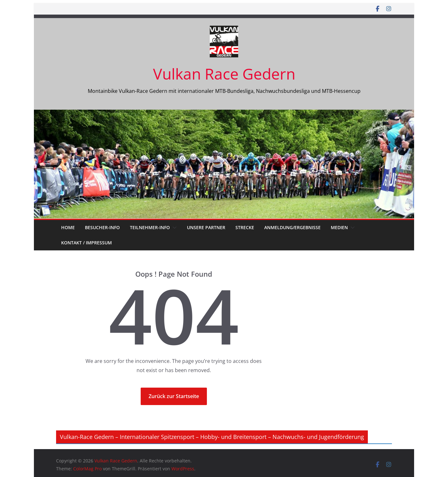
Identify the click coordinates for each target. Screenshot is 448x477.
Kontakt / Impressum (86, 243)
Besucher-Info (102, 227)
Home (68, 227)
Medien (339, 227)
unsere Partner (206, 227)
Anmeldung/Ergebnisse (292, 227)
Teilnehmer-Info (150, 227)
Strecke (245, 227)
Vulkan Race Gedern (224, 74)
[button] (173, 228)
